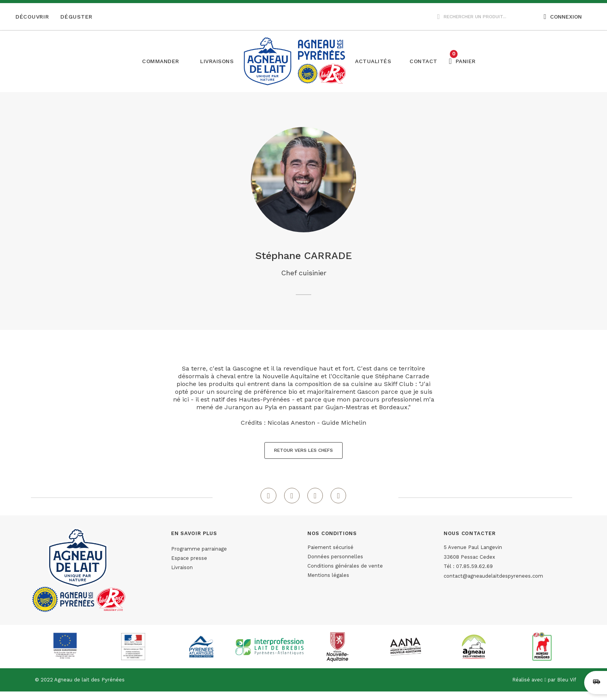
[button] (217, 61)
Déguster (76, 17)
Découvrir (32, 17)
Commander (161, 61)
